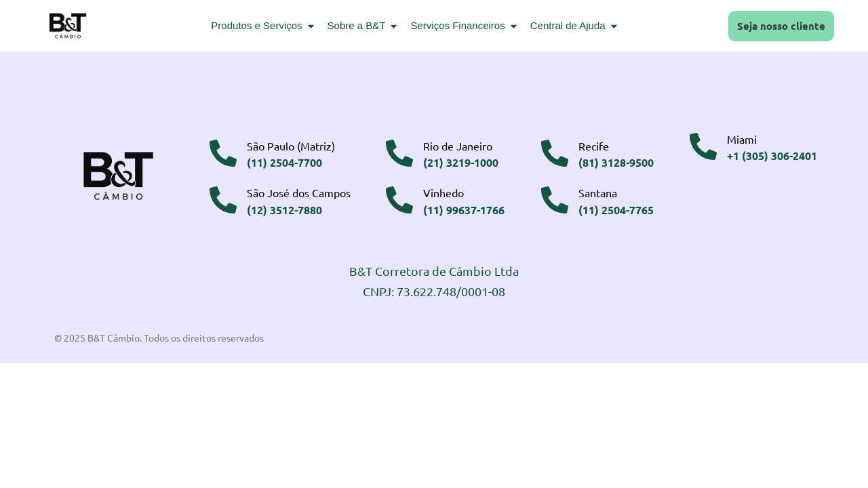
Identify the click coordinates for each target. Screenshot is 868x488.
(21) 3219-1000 (461, 162)
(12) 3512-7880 (284, 210)
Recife (594, 146)
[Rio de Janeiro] (399, 153)
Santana (598, 192)
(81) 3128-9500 (616, 162)
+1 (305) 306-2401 (772, 156)
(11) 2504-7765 (616, 210)
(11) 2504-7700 (284, 162)
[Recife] (555, 153)
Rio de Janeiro (458, 146)
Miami (742, 139)
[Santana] (555, 200)
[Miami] (703, 146)
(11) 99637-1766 (464, 210)
